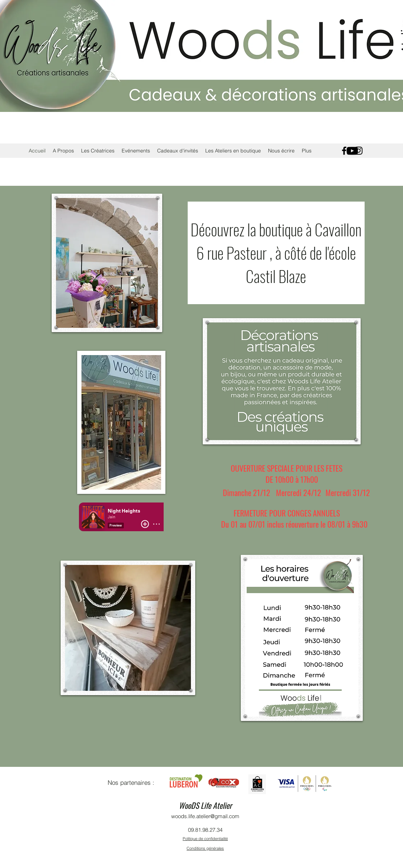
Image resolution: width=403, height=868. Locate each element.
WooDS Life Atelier (205, 805)
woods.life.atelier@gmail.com (205, 816)
